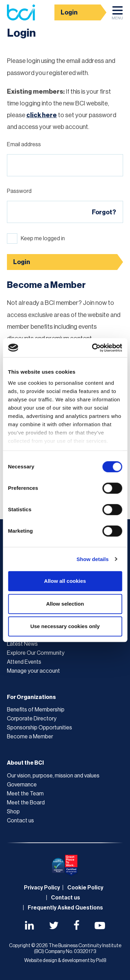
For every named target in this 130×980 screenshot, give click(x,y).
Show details (93, 559)
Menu (117, 15)
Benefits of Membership (36, 710)
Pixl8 (101, 961)
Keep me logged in (43, 239)
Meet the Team (25, 794)
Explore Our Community (36, 653)
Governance (22, 785)
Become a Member (30, 737)
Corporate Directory (32, 719)
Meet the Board (26, 803)
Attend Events (24, 662)
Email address (24, 144)
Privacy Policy (42, 888)
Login (69, 12)
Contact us (20, 821)
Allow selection (65, 604)
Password (19, 191)
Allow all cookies (65, 581)
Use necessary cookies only (65, 626)
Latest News (22, 644)
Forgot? (104, 212)
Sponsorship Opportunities (40, 728)
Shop (13, 812)
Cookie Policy (85, 888)
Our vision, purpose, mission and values (53, 776)
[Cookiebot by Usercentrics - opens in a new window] (93, 348)
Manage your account (33, 671)
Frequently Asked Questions (65, 908)
